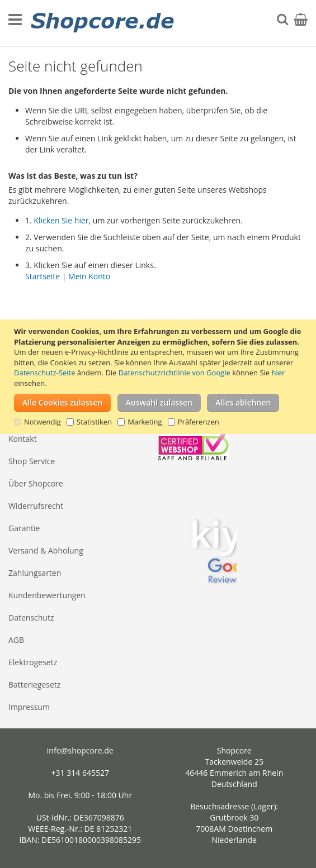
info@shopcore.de (80, 750)
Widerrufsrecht (36, 506)
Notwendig (43, 422)
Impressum (29, 707)
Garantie (24, 528)
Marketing (145, 422)
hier (278, 373)
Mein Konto (89, 276)
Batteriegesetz (34, 685)
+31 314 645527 (80, 773)
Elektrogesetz (33, 662)
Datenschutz (31, 617)
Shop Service (32, 461)
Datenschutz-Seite (44, 373)
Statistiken (94, 422)
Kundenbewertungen (47, 595)
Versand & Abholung (46, 550)
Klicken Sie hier (61, 220)
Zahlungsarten (35, 573)
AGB (16, 640)
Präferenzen (199, 422)
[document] (159, 377)
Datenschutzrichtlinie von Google (174, 373)
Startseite (43, 276)
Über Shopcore (36, 483)
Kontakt (23, 439)
